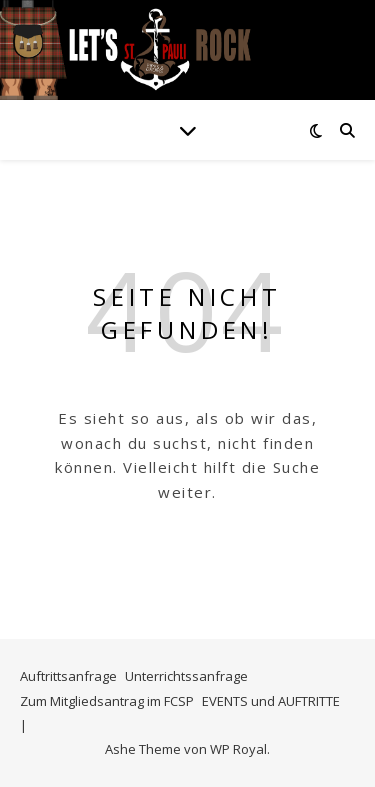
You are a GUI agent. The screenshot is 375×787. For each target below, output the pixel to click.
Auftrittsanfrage (68, 676)
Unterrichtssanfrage (186, 676)
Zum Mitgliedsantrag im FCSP (107, 701)
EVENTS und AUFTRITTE (271, 701)
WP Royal (238, 749)
